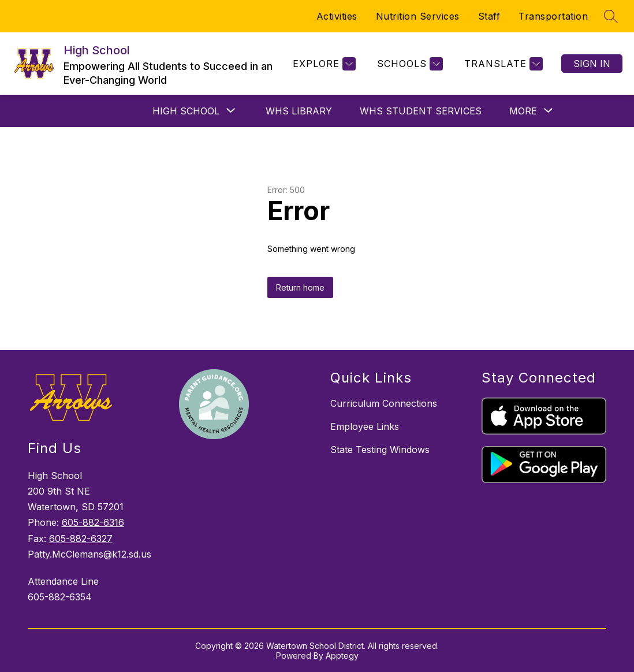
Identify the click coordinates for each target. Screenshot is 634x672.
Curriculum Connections (384, 403)
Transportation (553, 16)
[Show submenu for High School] (186, 111)
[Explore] (323, 64)
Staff (489, 16)
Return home (300, 287)
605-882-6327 (81, 539)
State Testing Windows (380, 450)
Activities (337, 16)
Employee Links (365, 426)
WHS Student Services (421, 111)
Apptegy (342, 656)
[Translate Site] (502, 64)
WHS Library (299, 111)
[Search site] (611, 16)
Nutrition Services (418, 16)
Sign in (592, 64)
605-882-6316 (93, 522)
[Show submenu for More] (523, 111)
